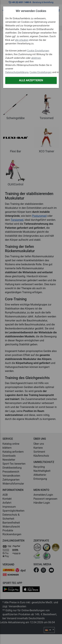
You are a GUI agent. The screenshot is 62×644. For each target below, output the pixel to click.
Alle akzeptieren (31, 80)
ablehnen (36, 58)
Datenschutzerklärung (17, 72)
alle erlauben (22, 40)
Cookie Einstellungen (38, 51)
